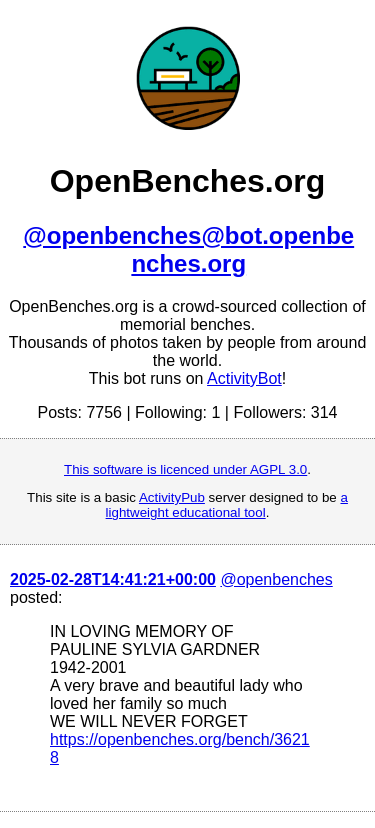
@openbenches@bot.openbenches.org (188, 249)
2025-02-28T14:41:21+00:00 (113, 579)
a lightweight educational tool (227, 505)
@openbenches (276, 579)
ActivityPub (172, 497)
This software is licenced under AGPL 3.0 (185, 469)
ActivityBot (244, 378)
